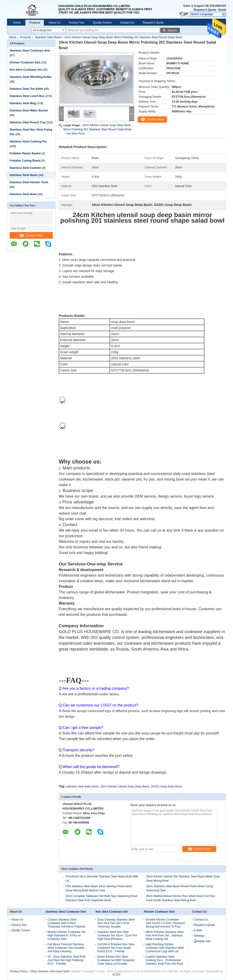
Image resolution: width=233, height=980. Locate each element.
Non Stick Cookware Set (26, 70)
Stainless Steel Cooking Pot (28, 142)
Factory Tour (77, 23)
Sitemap (199, 936)
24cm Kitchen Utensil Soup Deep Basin (125, 786)
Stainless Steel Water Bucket (29, 111)
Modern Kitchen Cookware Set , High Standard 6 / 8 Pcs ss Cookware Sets (67, 935)
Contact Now (31, 235)
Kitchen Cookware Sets (25, 62)
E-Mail (198, 930)
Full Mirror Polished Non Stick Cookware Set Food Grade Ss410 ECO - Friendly (116, 948)
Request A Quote (205, 10)
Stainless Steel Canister (25, 168)
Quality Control (102, 23)
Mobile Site (202, 941)
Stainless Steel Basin (48, 37)
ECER (116, 975)
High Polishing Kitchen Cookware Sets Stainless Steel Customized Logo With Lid (165, 948)
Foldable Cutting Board (25, 161)
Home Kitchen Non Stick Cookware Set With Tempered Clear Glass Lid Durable (116, 960)
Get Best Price (76, 134)
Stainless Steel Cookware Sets (30, 51)
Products (35, 23)
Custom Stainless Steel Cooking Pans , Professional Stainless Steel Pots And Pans (164, 960)
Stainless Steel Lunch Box (27, 96)
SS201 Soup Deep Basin (167, 786)
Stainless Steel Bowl (23, 194)
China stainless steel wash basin (50, 971)
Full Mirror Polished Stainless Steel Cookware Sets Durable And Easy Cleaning (66, 948)
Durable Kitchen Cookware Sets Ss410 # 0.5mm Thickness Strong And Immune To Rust (165, 923)
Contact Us (127, 23)
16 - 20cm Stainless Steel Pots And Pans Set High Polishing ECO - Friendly (67, 960)
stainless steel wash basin (82, 786)
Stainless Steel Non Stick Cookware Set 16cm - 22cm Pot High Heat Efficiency (117, 935)
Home (17, 23)
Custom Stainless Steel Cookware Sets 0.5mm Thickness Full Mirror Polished (66, 923)
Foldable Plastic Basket (25, 153)
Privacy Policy (19, 971)
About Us (54, 23)
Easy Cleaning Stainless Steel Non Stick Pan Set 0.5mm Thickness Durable (116, 923)
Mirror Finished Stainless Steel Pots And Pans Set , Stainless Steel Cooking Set (165, 935)
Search (172, 30)
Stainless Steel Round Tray (27, 122)
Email (222, 10)
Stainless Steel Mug (23, 103)
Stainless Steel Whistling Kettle (30, 77)
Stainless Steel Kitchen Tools (29, 182)
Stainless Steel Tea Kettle (26, 89)
